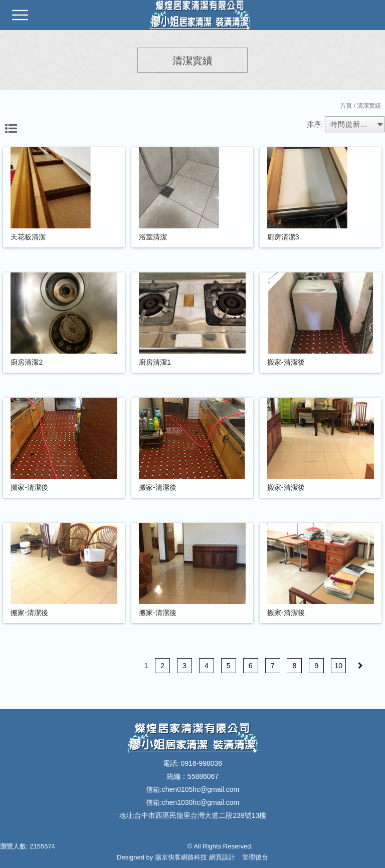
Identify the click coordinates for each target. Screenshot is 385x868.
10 (338, 666)
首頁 (346, 106)
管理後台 (255, 857)
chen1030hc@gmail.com (201, 802)
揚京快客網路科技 (181, 857)
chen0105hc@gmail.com (201, 789)
